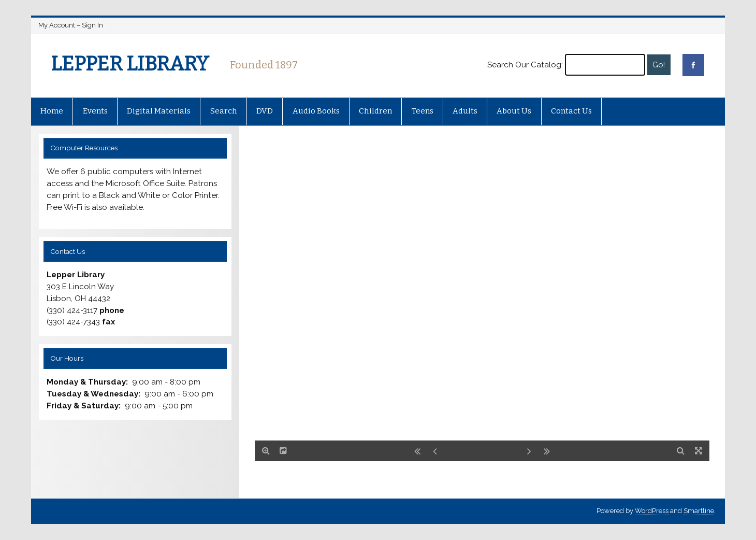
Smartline (699, 511)
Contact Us (571, 111)
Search (224, 111)
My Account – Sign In (71, 25)
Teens (423, 111)
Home (52, 111)
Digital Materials (159, 111)
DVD (265, 111)
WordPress (652, 511)
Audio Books (316, 111)
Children (375, 111)
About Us (514, 111)
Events (95, 111)
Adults (465, 111)
